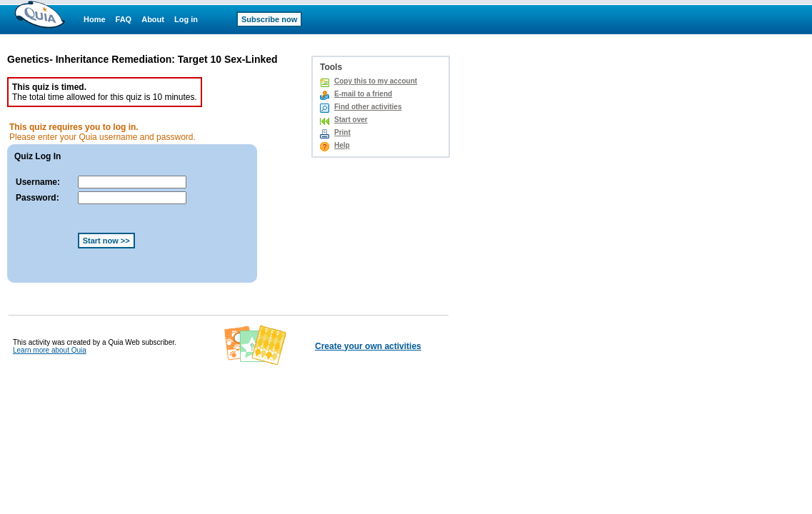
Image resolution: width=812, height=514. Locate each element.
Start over (351, 120)
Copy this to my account (376, 81)
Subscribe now (269, 19)
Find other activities (368, 107)
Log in (186, 19)
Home (95, 19)
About (153, 19)
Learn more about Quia (50, 350)
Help (342, 145)
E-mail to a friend (363, 94)
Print (342, 132)
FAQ (124, 19)
